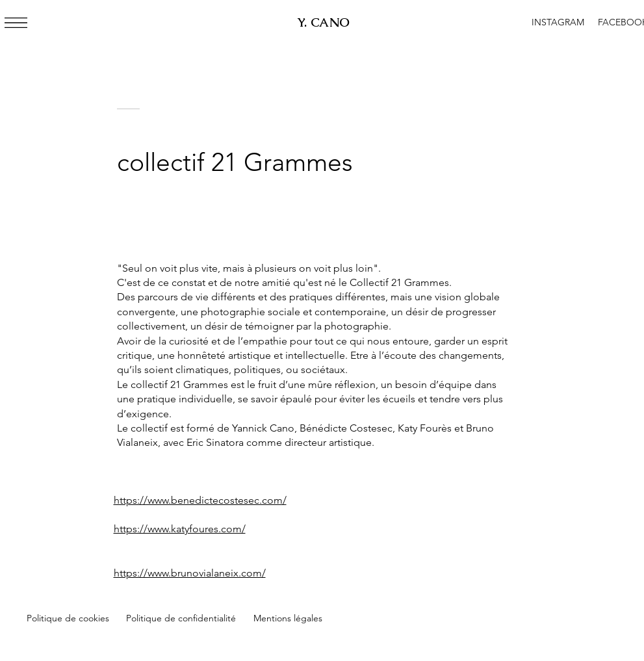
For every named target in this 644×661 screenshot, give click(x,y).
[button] (16, 23)
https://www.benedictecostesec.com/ (200, 500)
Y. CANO (324, 22)
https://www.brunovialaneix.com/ (190, 573)
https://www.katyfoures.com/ (180, 529)
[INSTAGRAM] (558, 23)
